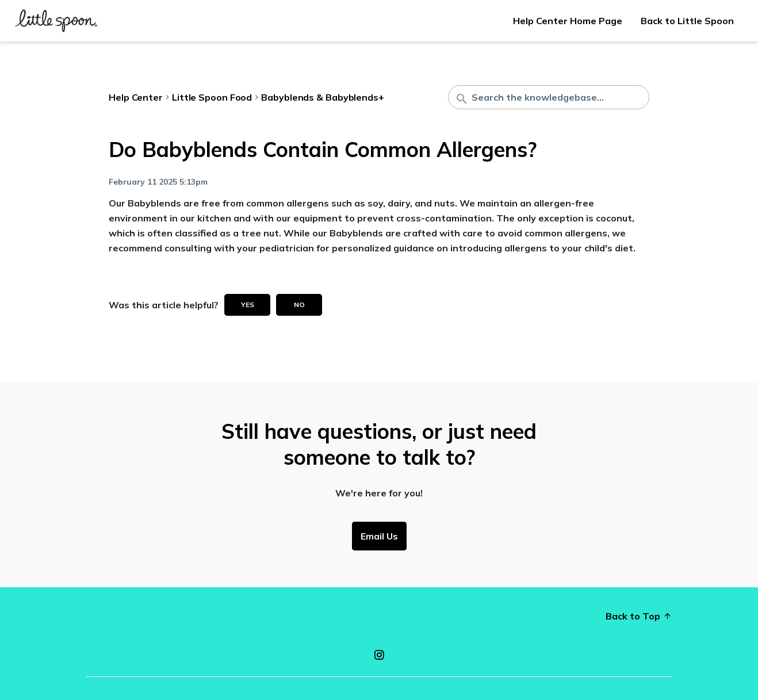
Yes (248, 305)
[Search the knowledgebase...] (549, 97)
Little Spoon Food (212, 97)
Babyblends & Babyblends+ (323, 97)
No (299, 305)
